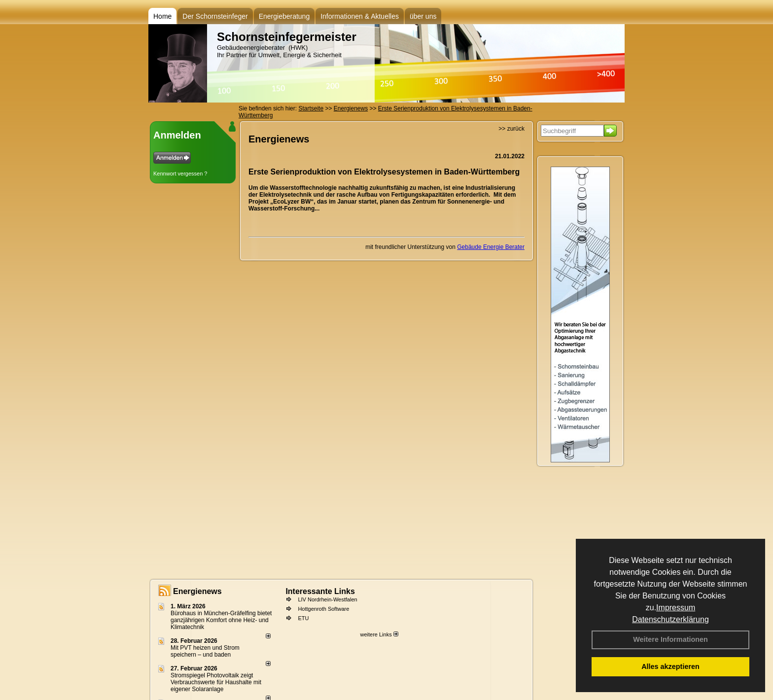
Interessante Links (320, 591)
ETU (303, 618)
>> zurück (511, 129)
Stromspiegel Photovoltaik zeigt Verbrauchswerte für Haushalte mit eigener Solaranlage (216, 682)
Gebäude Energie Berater (491, 247)
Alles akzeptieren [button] (670, 666)
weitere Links (379, 634)
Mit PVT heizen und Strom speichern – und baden (205, 651)
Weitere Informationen (670, 639)
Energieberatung (284, 16)
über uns (423, 16)
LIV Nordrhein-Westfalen (327, 599)
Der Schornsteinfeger (215, 16)
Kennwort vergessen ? (180, 174)
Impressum (676, 608)
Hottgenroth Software (323, 609)
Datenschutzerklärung (670, 619)
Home (162, 16)
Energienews (197, 591)
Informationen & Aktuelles (360, 16)
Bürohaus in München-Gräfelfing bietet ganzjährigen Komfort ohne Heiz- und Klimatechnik (221, 620)
